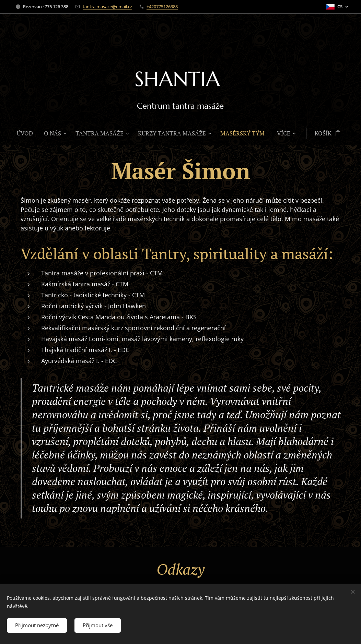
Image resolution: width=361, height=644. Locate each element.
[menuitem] (28, 133)
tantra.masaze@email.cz (107, 7)
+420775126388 (162, 7)
